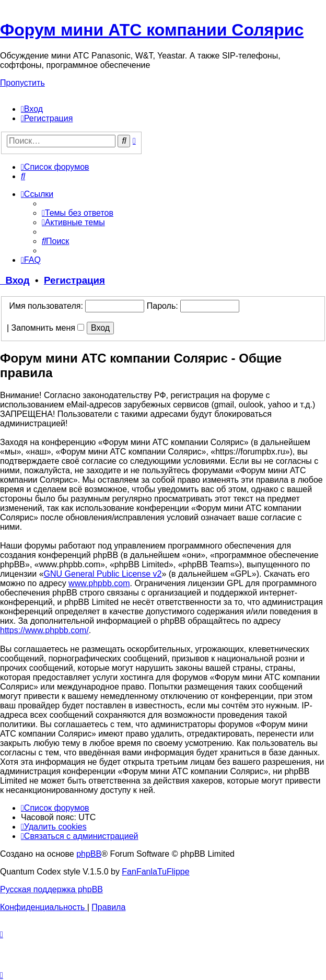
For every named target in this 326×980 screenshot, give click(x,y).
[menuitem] (32, 109)
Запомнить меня (48, 328)
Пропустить (22, 83)
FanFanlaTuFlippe (155, 872)
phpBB (89, 854)
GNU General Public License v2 (103, 574)
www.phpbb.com (99, 583)
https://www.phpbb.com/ (44, 630)
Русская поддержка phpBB (51, 889)
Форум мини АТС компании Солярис (152, 30)
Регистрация (74, 280)
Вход (15, 280)
